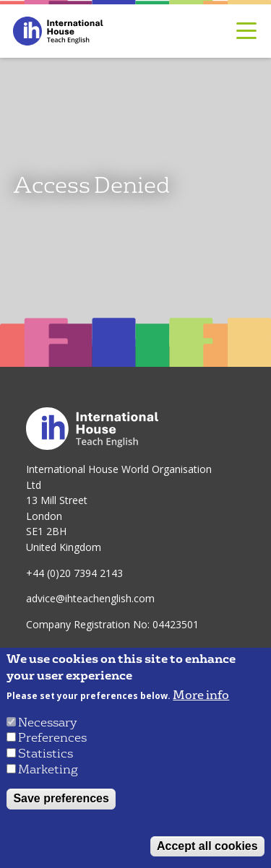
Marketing (48, 769)
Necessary (47, 722)
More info (201, 695)
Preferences (52, 738)
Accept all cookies (207, 846)
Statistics (46, 754)
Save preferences (61, 798)
